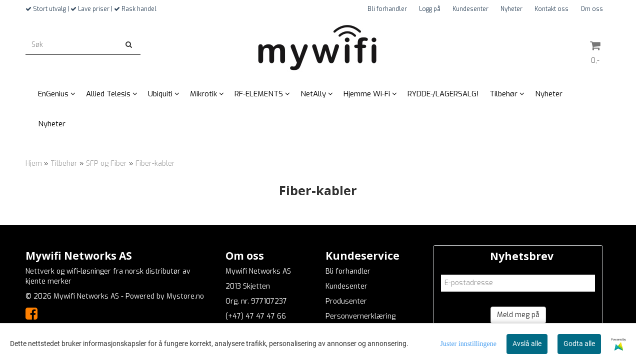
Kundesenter (470, 9)
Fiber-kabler (155, 164)
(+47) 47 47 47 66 (256, 316)
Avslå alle (527, 344)
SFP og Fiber (106, 164)
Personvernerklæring (360, 316)
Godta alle (579, 344)
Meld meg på (518, 315)
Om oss (592, 9)
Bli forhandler (387, 9)
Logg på (430, 9)
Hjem (34, 164)
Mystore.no (185, 296)
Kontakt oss (551, 9)
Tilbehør (64, 164)
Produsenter (346, 301)
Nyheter (511, 9)
